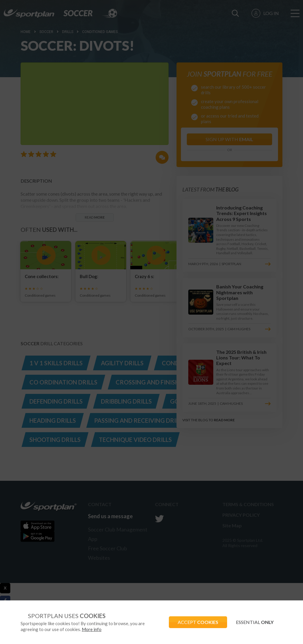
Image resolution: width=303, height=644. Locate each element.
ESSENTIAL (255, 622)
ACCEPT (198, 622)
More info (92, 629)
